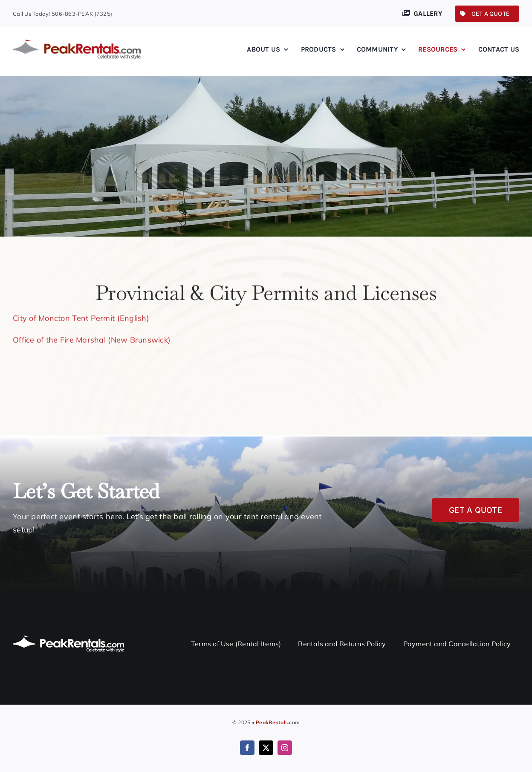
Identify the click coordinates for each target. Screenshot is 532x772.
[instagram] (285, 748)
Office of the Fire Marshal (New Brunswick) (92, 339)
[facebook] (247, 748)
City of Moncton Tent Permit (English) (81, 317)
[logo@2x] (77, 43)
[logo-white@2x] (68, 639)
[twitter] (266, 748)
